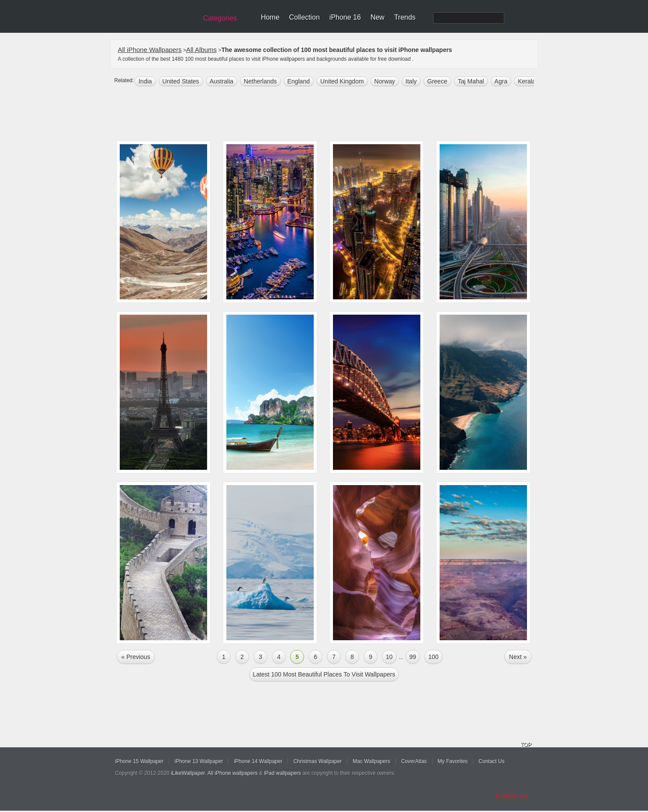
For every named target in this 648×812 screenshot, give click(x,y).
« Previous (136, 657)
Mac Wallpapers (371, 761)
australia (222, 81)
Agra (501, 81)
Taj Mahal (471, 81)
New (378, 17)
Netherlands (260, 81)
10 (389, 657)
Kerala (527, 81)
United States (181, 81)
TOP (526, 745)
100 (433, 657)
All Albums (201, 50)
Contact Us (491, 761)
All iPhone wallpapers (233, 773)
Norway (385, 81)
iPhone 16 (345, 17)
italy (411, 81)
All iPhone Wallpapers (150, 50)
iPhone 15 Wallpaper (140, 761)
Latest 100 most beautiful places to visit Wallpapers (324, 674)
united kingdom (342, 81)
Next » (518, 657)
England (299, 81)
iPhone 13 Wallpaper (199, 761)
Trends (405, 17)
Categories (220, 18)
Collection (305, 17)
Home (270, 17)
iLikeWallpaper (188, 773)
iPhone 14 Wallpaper (258, 761)
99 (413, 657)
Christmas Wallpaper (317, 761)
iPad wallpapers (282, 773)
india (145, 81)
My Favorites (453, 761)
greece (437, 81)
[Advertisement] (330, 115)
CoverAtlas (414, 761)
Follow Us (512, 796)
